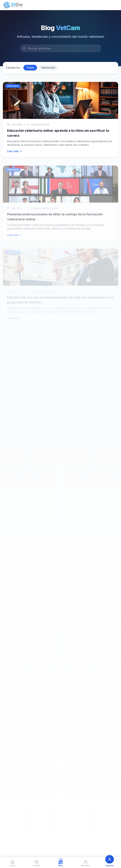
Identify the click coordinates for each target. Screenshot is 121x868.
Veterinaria (48, 68)
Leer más (15, 151)
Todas (30, 68)
